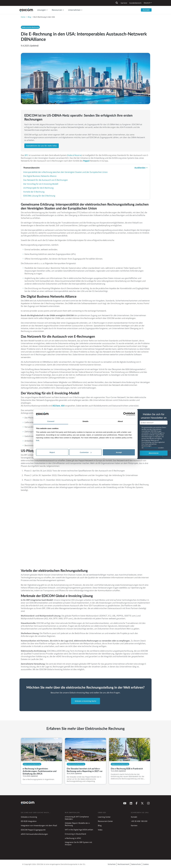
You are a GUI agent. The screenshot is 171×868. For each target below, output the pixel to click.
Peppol (86, 161)
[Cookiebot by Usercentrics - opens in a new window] (125, 414)
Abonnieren (154, 453)
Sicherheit (112, 864)
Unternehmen (74, 10)
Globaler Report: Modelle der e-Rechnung (77, 824)
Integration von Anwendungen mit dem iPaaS (39, 825)
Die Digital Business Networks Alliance (40, 176)
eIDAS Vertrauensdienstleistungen (34, 834)
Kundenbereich (135, 3)
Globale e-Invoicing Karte (86, 701)
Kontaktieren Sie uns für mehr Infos (42, 146)
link (38, 440)
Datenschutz (136, 864)
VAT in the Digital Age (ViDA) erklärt (79, 830)
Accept (119, 452)
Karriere (124, 3)
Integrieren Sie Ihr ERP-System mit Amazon (78, 843)
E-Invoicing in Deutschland (75, 834)
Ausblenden (141, 168)
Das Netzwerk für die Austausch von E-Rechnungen (46, 180)
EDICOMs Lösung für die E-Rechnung (39, 196)
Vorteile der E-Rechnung (34, 192)
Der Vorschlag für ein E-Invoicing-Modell (41, 184)
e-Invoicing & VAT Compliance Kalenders (77, 818)
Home (23, 17)
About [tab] (120, 421)
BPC (26, 155)
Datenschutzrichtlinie (151, 448)
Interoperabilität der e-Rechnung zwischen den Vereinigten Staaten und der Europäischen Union (65, 172)
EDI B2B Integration (29, 821)
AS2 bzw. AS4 (58, 406)
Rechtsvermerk (123, 864)
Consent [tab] (51, 421)
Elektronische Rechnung (30, 27)
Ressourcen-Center (105, 821)
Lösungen (41, 10)
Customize (86, 452)
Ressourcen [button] (57, 10)
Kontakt (146, 10)
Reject (52, 452)
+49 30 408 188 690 (139, 821)
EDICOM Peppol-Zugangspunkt (33, 830)
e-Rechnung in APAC (73, 838)
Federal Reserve (74, 155)
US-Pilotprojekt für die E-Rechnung (38, 188)
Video (100, 830)
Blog (29, 17)
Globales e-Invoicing (29, 817)
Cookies (146, 864)
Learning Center (104, 817)
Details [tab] (85, 421)
